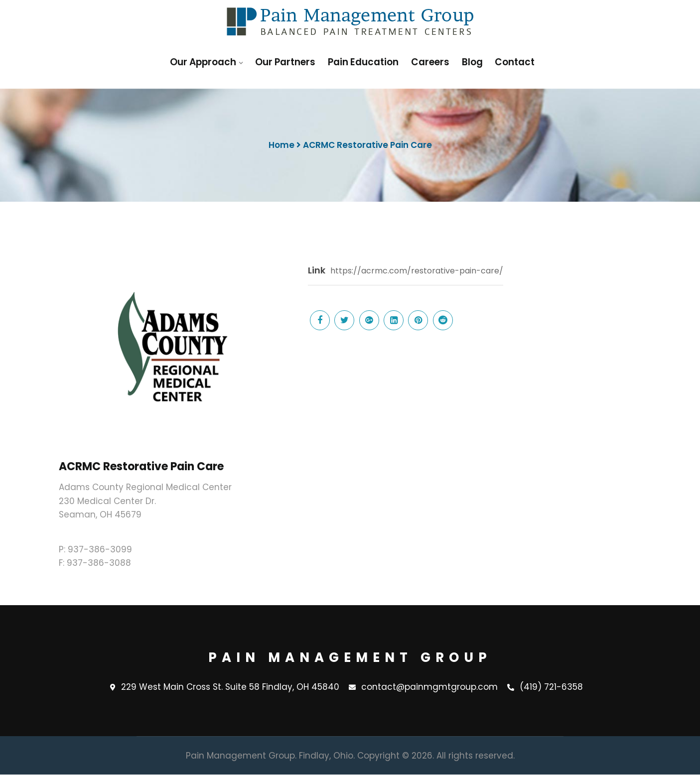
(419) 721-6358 (545, 687)
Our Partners (287, 62)
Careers (431, 62)
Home (281, 145)
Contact (514, 62)
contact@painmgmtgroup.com (423, 687)
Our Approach (205, 62)
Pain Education (365, 62)
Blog (472, 62)
